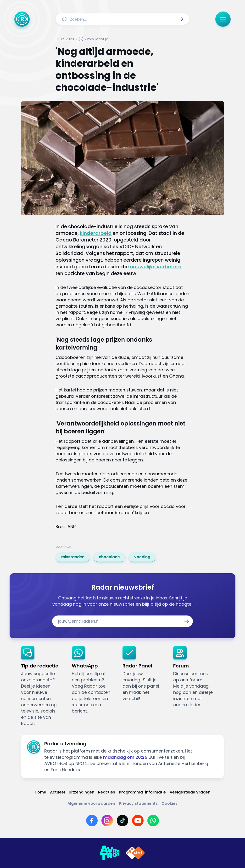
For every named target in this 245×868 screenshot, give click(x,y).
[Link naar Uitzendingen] (81, 792)
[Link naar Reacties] (107, 792)
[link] (73, 557)
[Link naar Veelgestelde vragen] (190, 792)
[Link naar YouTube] (138, 821)
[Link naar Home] (40, 792)
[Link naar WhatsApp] (153, 821)
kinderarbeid (96, 233)
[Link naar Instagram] (107, 821)
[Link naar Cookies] (170, 803)
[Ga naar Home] (22, 19)
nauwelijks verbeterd (156, 267)
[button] (181, 19)
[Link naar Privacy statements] (138, 803)
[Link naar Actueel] (57, 792)
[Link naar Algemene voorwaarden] (91, 803)
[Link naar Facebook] (92, 821)
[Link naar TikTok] (122, 821)
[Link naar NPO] (135, 853)
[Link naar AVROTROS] (110, 853)
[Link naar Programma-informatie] (142, 792)
